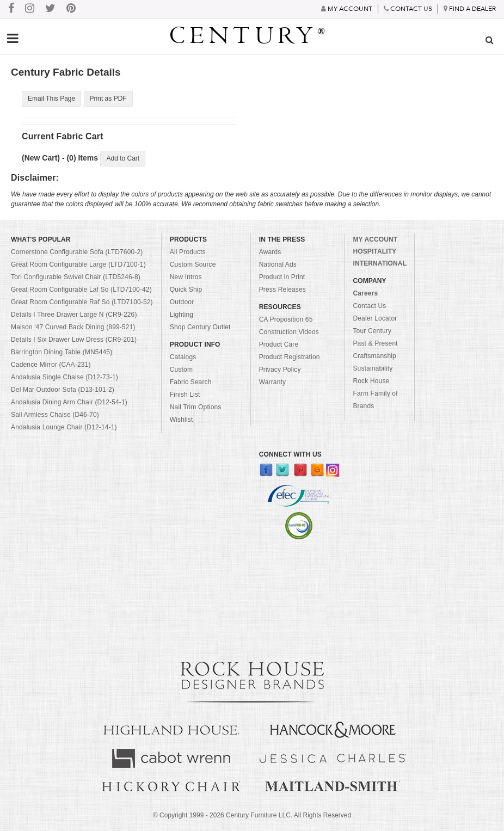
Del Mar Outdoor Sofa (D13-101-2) (63, 390)
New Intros (186, 277)
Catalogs (183, 357)
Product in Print (282, 277)
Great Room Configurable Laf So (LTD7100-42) (81, 290)
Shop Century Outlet (200, 327)
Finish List (185, 395)
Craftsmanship (374, 356)
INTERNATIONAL (380, 263)
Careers (365, 293)
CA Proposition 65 (286, 319)
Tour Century (372, 331)
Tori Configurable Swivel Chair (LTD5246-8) (76, 277)
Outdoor (182, 302)
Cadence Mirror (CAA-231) (51, 365)
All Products (188, 252)
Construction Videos (289, 332)
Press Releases (282, 290)
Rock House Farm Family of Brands (375, 393)
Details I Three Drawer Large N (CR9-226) (74, 315)
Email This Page (51, 99)
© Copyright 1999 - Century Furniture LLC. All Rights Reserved (252, 815)
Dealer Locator (375, 318)
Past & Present (375, 343)
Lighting (182, 315)
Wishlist (182, 420)
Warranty (273, 382)
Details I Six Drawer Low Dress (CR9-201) (74, 340)
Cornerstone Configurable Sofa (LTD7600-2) (77, 252)
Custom (181, 370)
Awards (270, 252)
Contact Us (369, 306)
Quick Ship (186, 290)
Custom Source (193, 264)
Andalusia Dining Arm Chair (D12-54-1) (69, 402)
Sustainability (373, 368)
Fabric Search (191, 382)
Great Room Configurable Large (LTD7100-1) (78, 264)
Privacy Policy (280, 370)
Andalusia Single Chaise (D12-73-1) (64, 377)
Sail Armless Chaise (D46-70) (55, 415)
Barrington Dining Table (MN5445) (62, 352)
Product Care (279, 344)
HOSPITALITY (374, 251)
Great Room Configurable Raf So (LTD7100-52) (82, 302)
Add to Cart (123, 158)
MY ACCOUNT (375, 239)
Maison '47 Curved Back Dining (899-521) (73, 327)
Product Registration (290, 357)
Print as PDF (108, 99)
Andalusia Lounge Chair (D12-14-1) (64, 427)
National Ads (278, 264)
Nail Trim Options (196, 407)
